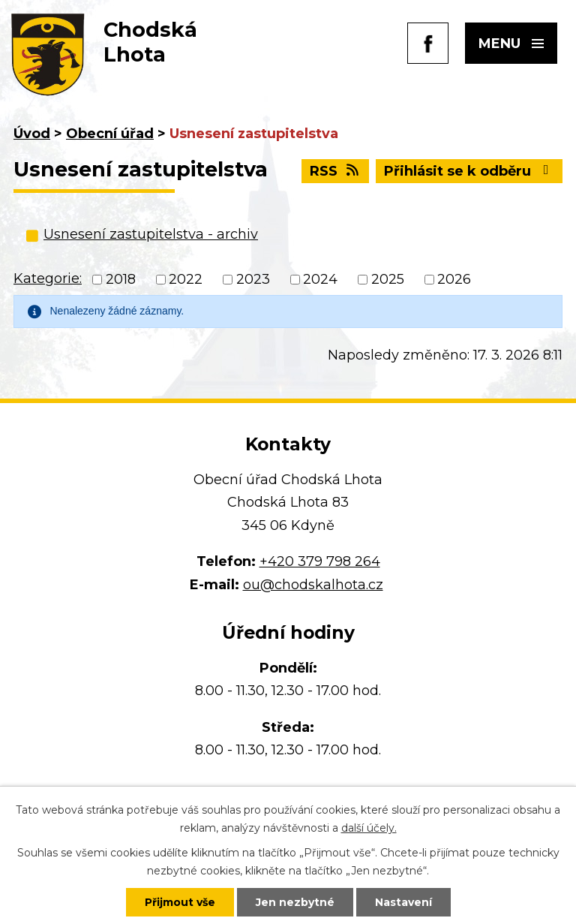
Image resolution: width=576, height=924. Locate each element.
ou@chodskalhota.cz (313, 585)
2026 (454, 280)
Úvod (32, 134)
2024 (320, 280)
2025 (388, 280)
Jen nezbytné (295, 902)
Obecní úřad (110, 134)
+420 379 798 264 (320, 561)
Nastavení (403, 902)
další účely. (369, 828)
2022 (186, 280)
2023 (253, 280)
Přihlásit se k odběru (469, 171)
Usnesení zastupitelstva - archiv (151, 234)
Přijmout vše (180, 902)
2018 (121, 280)
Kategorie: (48, 278)
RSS (336, 171)
